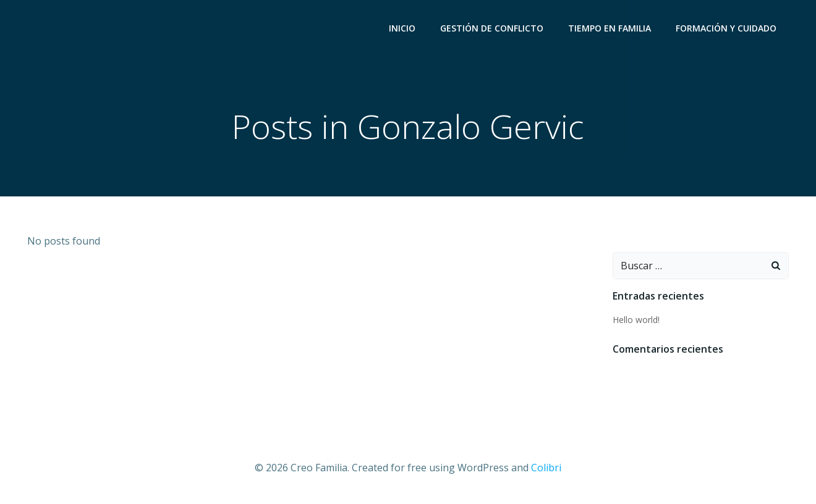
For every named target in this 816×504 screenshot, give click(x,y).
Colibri (546, 468)
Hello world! (636, 320)
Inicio (402, 28)
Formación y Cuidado (726, 28)
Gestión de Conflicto (492, 28)
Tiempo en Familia (610, 28)
